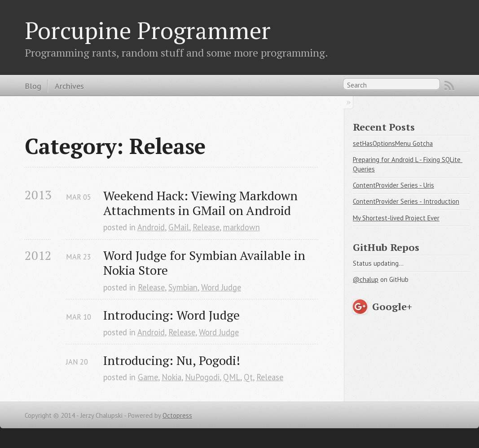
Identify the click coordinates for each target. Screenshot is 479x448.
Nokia (171, 377)
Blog (33, 86)
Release (206, 227)
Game (148, 377)
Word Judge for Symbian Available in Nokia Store (206, 263)
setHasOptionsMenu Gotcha (393, 143)
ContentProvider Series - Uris (393, 185)
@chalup (366, 279)
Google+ (392, 306)
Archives (69, 86)
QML (232, 377)
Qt (248, 377)
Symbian (183, 287)
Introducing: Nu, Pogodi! (172, 360)
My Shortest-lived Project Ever (396, 218)
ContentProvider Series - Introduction (406, 201)
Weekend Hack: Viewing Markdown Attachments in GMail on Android (202, 203)
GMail (179, 227)
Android (151, 227)
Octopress (177, 415)
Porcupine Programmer (148, 30)
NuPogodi (202, 377)
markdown (242, 227)
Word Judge (221, 287)
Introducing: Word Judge (171, 315)
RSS (449, 86)
